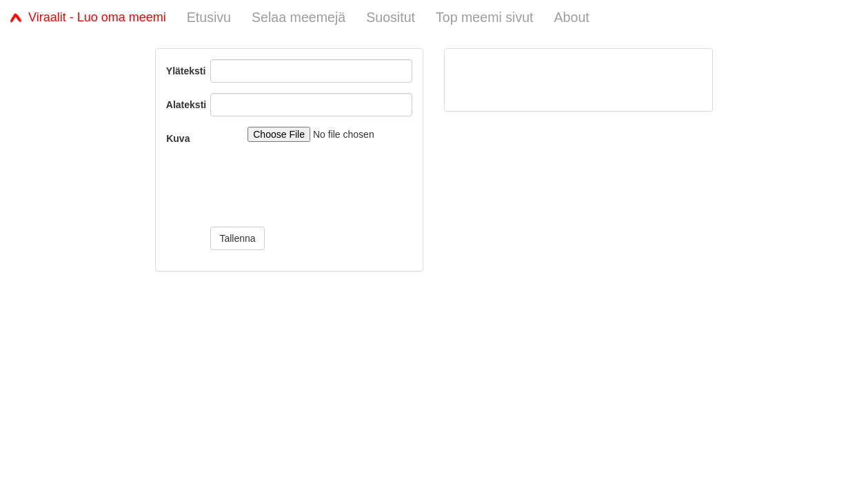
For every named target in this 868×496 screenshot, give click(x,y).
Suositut (391, 17)
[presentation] (315, 189)
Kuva (178, 138)
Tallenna (237, 238)
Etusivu (209, 17)
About (572, 17)
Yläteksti (183, 71)
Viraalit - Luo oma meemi (88, 17)
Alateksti (183, 105)
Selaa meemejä (299, 17)
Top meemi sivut (485, 17)
